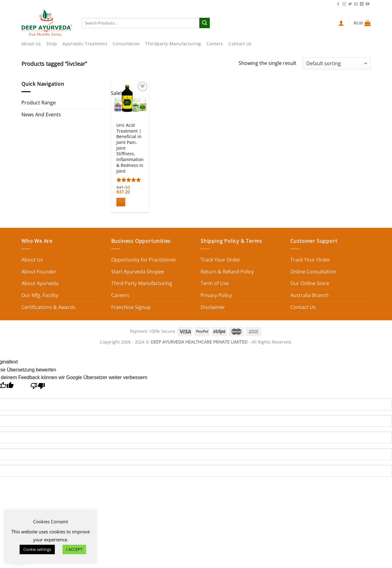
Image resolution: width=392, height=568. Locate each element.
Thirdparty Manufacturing (173, 44)
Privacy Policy (216, 295)
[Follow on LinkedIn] (362, 4)
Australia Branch (309, 295)
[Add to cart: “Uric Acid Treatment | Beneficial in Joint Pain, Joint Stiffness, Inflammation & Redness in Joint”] (121, 202)
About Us (31, 44)
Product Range (39, 103)
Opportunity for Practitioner (144, 260)
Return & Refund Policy (227, 272)
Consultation (126, 44)
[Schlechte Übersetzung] (38, 387)
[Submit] (205, 23)
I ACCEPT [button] (74, 549)
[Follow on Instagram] (344, 4)
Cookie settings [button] (37, 549)
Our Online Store (310, 283)
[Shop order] (337, 64)
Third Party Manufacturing (142, 283)
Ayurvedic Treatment (85, 44)
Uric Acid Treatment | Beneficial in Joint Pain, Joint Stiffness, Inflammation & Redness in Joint (130, 148)
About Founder (39, 272)
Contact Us (322, 4)
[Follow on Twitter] (350, 4)
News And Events (41, 115)
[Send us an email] (356, 4)
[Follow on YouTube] (367, 4)
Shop (52, 44)
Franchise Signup (131, 307)
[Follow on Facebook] (338, 4)
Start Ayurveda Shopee (138, 272)
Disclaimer (213, 307)
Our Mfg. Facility (40, 295)
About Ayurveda (40, 283)
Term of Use (215, 283)
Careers (215, 44)
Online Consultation (313, 272)
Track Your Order (221, 260)
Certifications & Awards (48, 307)
